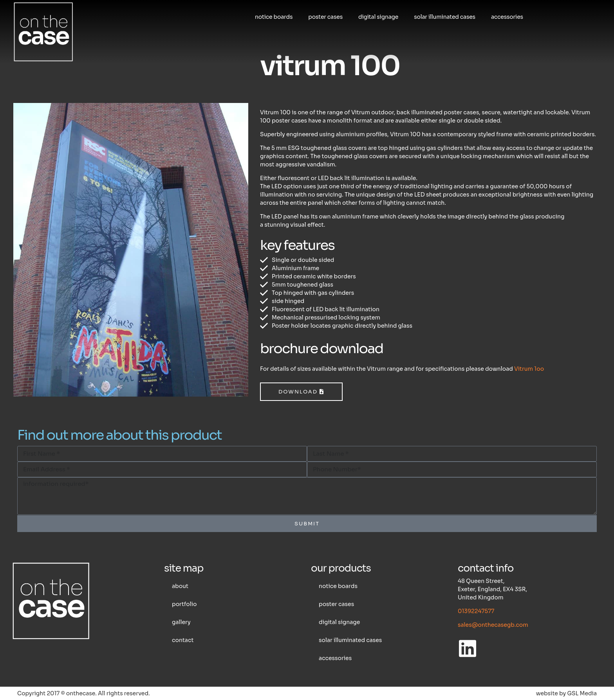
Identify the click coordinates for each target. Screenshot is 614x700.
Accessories (507, 17)
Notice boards (274, 17)
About (180, 586)
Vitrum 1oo (529, 369)
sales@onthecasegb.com (493, 625)
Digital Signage (378, 17)
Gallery (181, 622)
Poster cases (325, 17)
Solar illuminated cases (445, 17)
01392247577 (476, 611)
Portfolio (184, 604)
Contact (183, 640)
